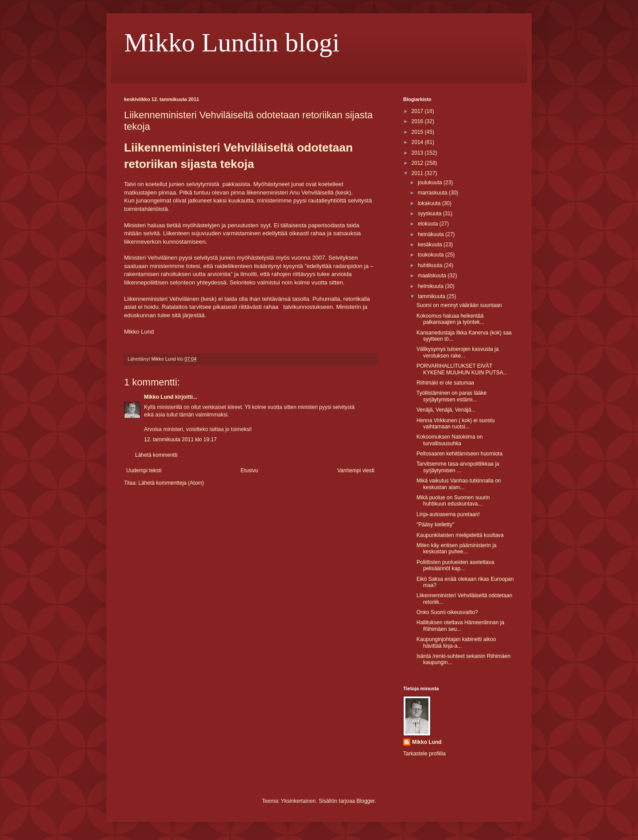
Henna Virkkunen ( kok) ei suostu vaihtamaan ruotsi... (456, 424)
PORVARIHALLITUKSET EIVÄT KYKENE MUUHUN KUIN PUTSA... (462, 369)
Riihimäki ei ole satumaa (445, 383)
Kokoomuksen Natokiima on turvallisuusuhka (449, 440)
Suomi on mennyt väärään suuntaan (459, 305)
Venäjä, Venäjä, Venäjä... (446, 410)
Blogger (366, 801)
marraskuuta (433, 193)
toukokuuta (432, 255)
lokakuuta (430, 203)
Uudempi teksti (144, 471)
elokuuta (429, 224)
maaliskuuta (433, 276)
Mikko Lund (159, 397)
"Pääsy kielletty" (435, 525)
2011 (418, 173)
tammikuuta (432, 296)
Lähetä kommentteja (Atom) (171, 483)
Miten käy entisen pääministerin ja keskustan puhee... (457, 548)
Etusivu (249, 471)
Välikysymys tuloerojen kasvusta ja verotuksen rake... (457, 352)
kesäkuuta (431, 245)
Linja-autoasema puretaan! (448, 514)
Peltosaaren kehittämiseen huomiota (459, 454)
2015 (418, 132)
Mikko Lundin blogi (232, 43)
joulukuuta (431, 183)
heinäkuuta (432, 234)
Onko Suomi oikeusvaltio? (447, 612)
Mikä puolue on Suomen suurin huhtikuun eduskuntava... (453, 501)
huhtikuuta (431, 265)
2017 (418, 111)
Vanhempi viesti (356, 471)
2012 (418, 163)
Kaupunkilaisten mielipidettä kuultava (460, 535)
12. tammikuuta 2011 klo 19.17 (180, 439)
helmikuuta (431, 286)
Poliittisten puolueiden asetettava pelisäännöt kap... (455, 565)
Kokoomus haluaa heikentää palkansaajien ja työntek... (450, 319)
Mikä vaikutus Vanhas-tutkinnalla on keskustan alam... (459, 484)
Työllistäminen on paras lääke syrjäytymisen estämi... (451, 396)
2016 (418, 121)
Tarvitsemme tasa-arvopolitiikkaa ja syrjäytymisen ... (458, 467)
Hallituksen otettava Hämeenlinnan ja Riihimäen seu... (460, 626)
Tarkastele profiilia (424, 754)
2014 (418, 142)
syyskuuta (430, 214)
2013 (418, 153)
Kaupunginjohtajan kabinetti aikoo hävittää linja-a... (456, 642)
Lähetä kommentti (156, 455)
